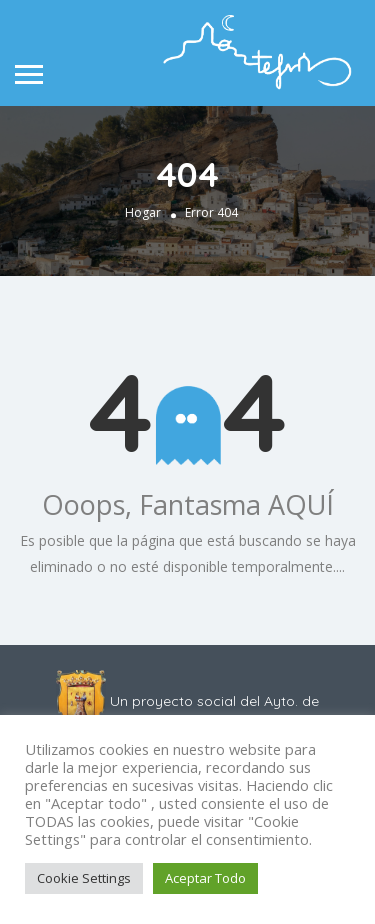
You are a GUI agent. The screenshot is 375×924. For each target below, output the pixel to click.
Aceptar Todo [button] (205, 878)
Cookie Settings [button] (84, 878)
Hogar (143, 212)
